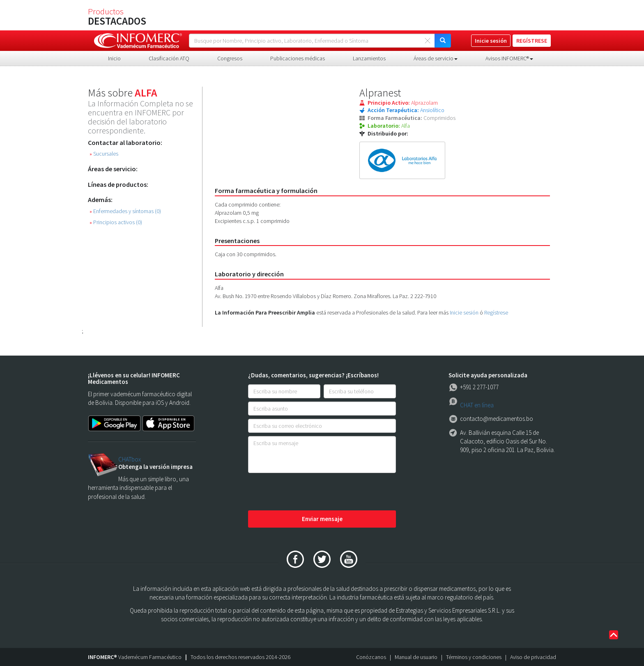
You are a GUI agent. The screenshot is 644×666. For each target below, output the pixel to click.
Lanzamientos (369, 58)
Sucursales (104, 154)
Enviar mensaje (322, 519)
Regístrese (496, 312)
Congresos (230, 58)
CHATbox (130, 459)
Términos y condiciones (474, 657)
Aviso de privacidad (533, 657)
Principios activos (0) (116, 222)
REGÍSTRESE (532, 41)
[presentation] (310, 492)
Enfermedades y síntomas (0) (125, 211)
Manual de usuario (416, 657)
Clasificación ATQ (169, 58)
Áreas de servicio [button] (436, 58)
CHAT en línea (477, 405)
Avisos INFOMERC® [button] (509, 58)
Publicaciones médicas (298, 58)
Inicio (114, 58)
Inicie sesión (464, 312)
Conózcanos (371, 657)
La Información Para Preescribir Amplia (265, 312)
